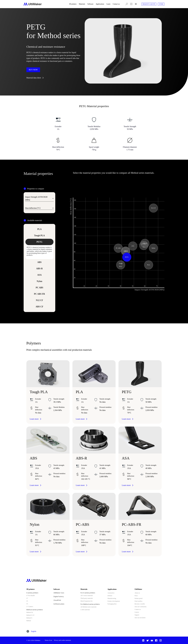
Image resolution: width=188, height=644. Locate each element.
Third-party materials (87, 598)
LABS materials (85, 610)
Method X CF (30, 615)
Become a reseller (140, 604)
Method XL (30, 612)
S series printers (32, 593)
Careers (137, 612)
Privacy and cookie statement (62, 640)
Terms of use (48, 640)
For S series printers (88, 593)
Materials (82, 4)
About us (137, 593)
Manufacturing (112, 598)
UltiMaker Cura (59, 593)
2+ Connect (30, 607)
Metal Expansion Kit (86, 601)
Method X (29, 618)
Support (137, 615)
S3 (27, 604)
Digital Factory (59, 597)
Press (136, 596)
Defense (110, 596)
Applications (100, 4)
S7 (27, 598)
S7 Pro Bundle (31, 596)
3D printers (73, 4)
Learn (108, 4)
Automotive (111, 593)
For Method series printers (90, 604)
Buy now (33, 70)
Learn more (34, 419)
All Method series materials (88, 607)
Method (29, 621)
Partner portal (138, 598)
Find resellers (138, 601)
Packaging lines (112, 604)
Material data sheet (34, 78)
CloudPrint (57, 600)
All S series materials (87, 596)
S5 (27, 601)
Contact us (116, 4)
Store (161, 4)
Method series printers (35, 610)
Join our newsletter (140, 618)
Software (90, 4)
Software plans (59, 604)
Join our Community (140, 607)
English (34, 631)
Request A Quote (149, 4)
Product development (114, 601)
